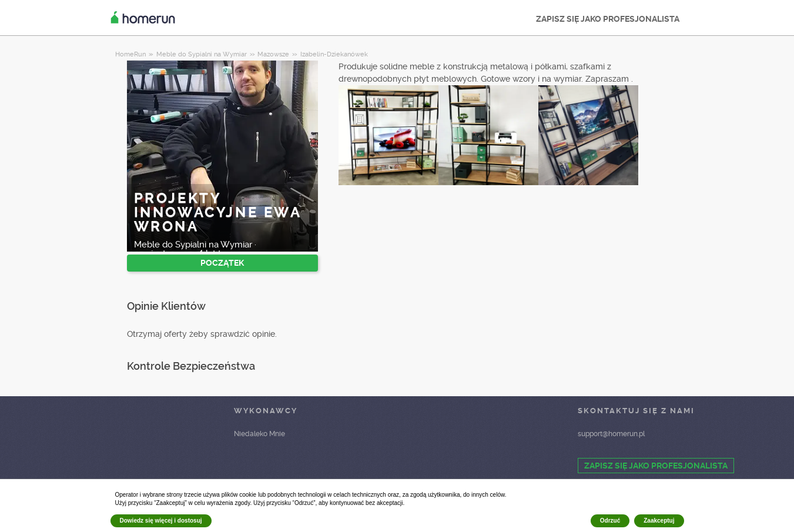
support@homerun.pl (611, 434)
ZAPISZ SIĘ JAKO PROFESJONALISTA (608, 19)
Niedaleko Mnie (259, 434)
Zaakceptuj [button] (659, 521)
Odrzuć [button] (610, 521)
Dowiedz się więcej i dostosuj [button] (161, 521)
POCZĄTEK (222, 263)
